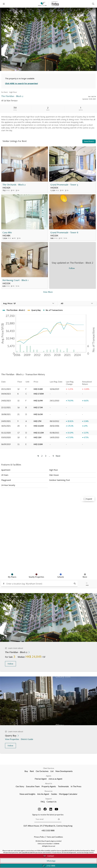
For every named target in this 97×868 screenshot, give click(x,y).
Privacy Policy (39, 837)
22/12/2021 (6, 407)
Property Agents (49, 786)
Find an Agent (41, 779)
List (52, 771)
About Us (49, 783)
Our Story (20, 786)
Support (49, 799)
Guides (54, 794)
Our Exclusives (42, 771)
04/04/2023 (6, 394)
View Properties (12, 739)
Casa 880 (7, 232)
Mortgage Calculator (68, 794)
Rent (32, 771)
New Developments (64, 771)
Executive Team (33, 786)
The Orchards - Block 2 (14, 185)
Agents (49, 776)
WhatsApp (49, 861)
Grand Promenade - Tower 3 (64, 185)
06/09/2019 (6, 444)
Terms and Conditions (55, 837)
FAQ (43, 802)
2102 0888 (49, 866)
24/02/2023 (6, 401)
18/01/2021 (6, 426)
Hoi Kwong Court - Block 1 (15, 280)
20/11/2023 (6, 389)
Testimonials (63, 786)
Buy (26, 771)
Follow (10, 664)
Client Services (49, 768)
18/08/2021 (6, 414)
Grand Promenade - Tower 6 (64, 232)
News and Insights (27, 794)
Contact (48, 856)
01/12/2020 (6, 433)
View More (48, 292)
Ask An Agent (43, 794)
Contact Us (52, 802)
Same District (89, 141)
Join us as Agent (55, 779)
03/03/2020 (6, 437)
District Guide (27, 739)
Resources (49, 791)
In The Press (76, 786)
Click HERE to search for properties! (21, 83)
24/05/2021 (6, 421)
